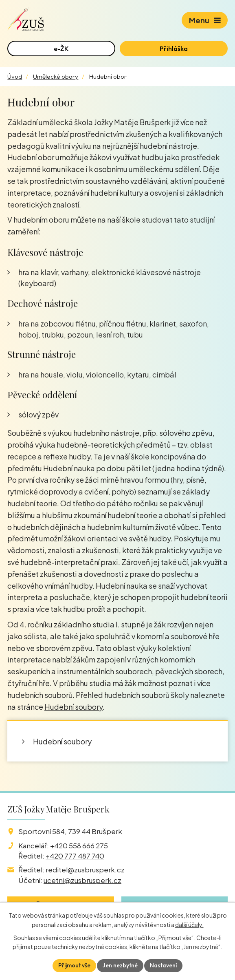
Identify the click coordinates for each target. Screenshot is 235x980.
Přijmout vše (74, 965)
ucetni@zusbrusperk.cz (82, 880)
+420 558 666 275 (79, 845)
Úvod (15, 76)
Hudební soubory (74, 707)
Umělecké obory (56, 76)
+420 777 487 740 (75, 856)
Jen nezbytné (120, 965)
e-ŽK (61, 49)
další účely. (189, 925)
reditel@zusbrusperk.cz (85, 870)
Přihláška (174, 49)
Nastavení (163, 965)
